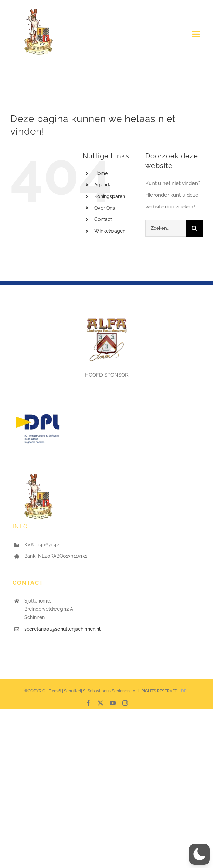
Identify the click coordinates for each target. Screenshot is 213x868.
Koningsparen (110, 196)
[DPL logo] (38, 405)
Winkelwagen (110, 231)
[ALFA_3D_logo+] (107, 315)
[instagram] (125, 703)
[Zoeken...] (165, 228)
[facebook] (88, 703)
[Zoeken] (194, 228)
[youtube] (113, 703)
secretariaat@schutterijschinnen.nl (62, 629)
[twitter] (101, 703)
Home (101, 173)
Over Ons (105, 208)
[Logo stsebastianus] (38, 9)
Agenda (103, 185)
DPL (185, 691)
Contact (103, 219)
